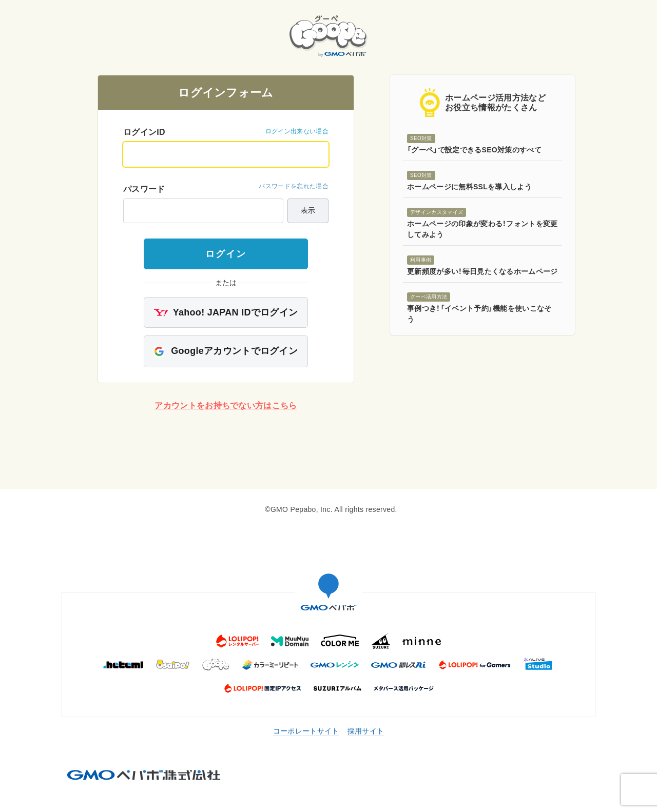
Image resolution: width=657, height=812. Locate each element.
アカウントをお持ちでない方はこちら (226, 405)
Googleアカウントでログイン (226, 351)
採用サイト (366, 731)
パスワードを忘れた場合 (294, 186)
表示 (308, 210)
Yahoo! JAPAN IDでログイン (226, 312)
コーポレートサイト (306, 731)
